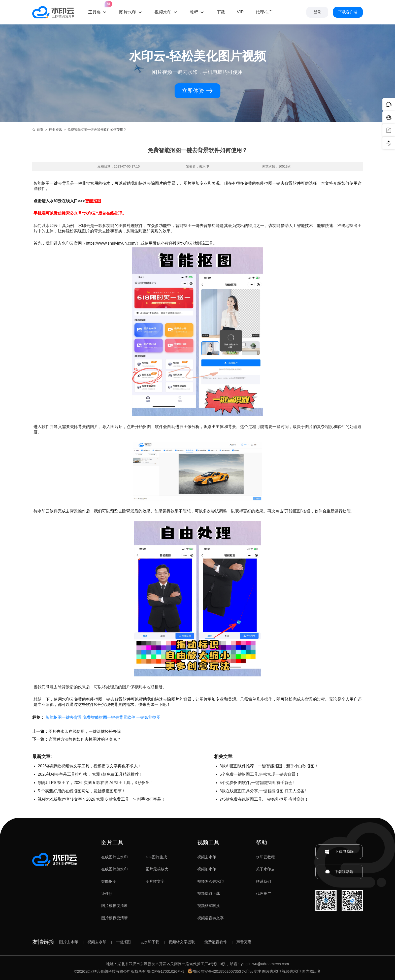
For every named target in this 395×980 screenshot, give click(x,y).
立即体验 (197, 91)
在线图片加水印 (114, 869)
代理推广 (264, 894)
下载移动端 (339, 872)
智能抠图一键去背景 (64, 717)
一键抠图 (123, 942)
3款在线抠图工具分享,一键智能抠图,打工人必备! (263, 791)
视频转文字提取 (182, 942)
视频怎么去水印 (210, 881)
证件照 (107, 894)
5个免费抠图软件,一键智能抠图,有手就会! (257, 783)
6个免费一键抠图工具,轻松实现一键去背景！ (260, 774)
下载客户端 (348, 12)
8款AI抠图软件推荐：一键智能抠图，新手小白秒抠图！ (269, 766)
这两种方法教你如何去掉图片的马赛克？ (85, 739)
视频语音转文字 (210, 918)
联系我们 (264, 881)
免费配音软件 (216, 942)
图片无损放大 (157, 869)
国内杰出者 (311, 971)
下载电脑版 (339, 852)
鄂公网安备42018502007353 (215, 971)
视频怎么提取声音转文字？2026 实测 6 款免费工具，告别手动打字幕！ (102, 799)
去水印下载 (150, 942)
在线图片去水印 (114, 857)
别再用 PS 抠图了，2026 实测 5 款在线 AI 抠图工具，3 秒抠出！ (96, 783)
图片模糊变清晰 (114, 906)
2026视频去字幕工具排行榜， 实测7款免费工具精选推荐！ (90, 774)
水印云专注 (252, 971)
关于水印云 (265, 869)
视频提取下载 (209, 894)
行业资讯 (55, 130)
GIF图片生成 (156, 857)
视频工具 (208, 842)
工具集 (98, 8)
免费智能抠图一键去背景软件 (109, 717)
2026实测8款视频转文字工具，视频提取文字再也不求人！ (90, 766)
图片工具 (112, 842)
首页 (38, 130)
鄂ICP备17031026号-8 (166, 971)
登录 (317, 12)
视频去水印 (207, 857)
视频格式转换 (209, 906)
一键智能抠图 (148, 717)
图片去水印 (69, 942)
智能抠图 (109, 881)
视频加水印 (207, 869)
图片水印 (128, 12)
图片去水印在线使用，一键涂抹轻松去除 (85, 731)
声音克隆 (244, 942)
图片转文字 (155, 881)
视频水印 (163, 12)
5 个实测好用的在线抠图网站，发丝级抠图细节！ (82, 791)
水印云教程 (265, 857)
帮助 (261, 842)
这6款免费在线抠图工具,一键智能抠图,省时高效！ (264, 799)
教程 (194, 12)
